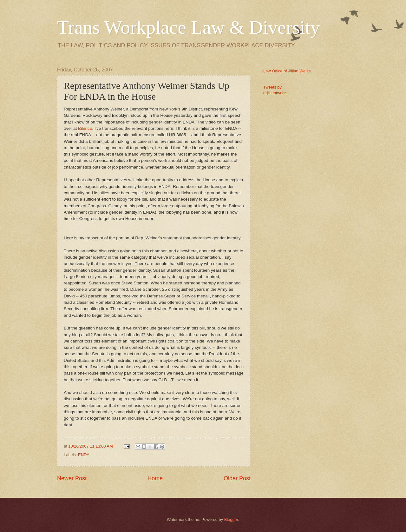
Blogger (231, 519)
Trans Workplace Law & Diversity (188, 27)
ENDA (84, 455)
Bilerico (85, 128)
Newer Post (72, 478)
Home (155, 478)
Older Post (237, 478)
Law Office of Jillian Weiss (287, 71)
